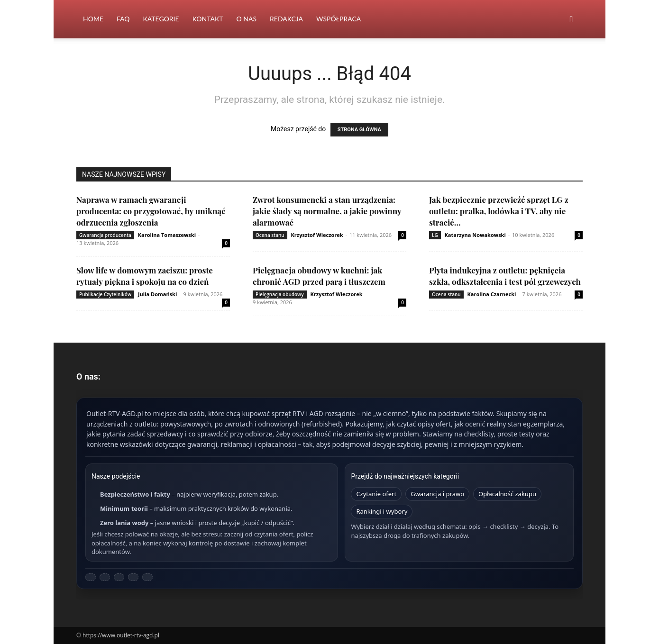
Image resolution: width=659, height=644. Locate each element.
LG (435, 235)
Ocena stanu (270, 235)
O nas (247, 19)
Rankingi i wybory (382, 511)
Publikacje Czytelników (105, 294)
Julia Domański (157, 294)
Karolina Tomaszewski (167, 235)
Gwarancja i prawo (437, 494)
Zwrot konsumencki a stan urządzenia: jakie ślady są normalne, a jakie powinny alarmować (327, 211)
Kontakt (208, 19)
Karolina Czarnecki (492, 294)
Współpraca (339, 19)
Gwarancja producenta (105, 235)
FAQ (123, 19)
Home (93, 19)
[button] (571, 20)
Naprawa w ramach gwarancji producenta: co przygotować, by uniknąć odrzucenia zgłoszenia (151, 211)
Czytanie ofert (376, 494)
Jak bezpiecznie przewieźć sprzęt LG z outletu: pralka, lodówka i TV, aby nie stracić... (499, 211)
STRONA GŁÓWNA (359, 130)
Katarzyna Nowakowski (475, 235)
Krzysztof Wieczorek (317, 235)
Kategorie (161, 19)
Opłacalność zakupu (507, 494)
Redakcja (286, 19)
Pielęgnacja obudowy (280, 294)
